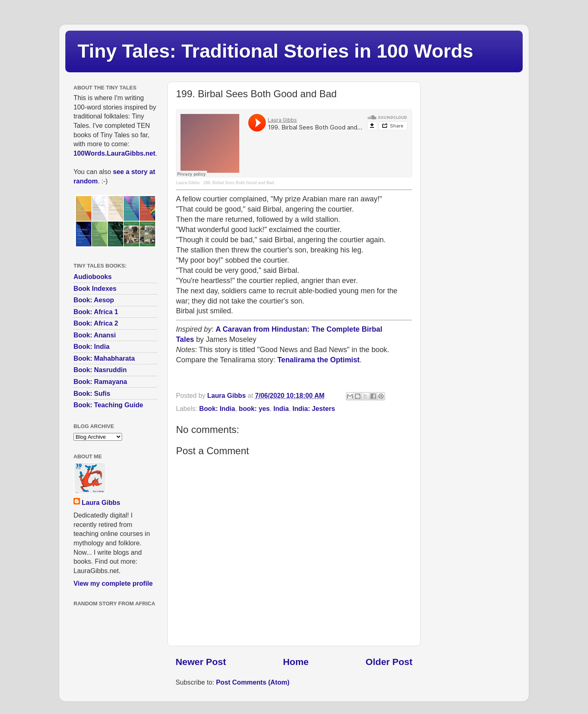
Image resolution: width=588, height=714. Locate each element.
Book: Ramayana (100, 382)
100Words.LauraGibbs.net (114, 153)
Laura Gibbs (188, 183)
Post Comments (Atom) (253, 682)
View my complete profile (113, 583)
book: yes (254, 408)
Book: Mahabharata (104, 358)
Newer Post (201, 662)
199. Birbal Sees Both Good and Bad (239, 183)
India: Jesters (314, 408)
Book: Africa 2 (96, 323)
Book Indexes (95, 288)
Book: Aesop (94, 300)
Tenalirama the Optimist (318, 360)
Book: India (217, 408)
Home (296, 662)
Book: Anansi (95, 335)
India (281, 408)
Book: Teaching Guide (108, 405)
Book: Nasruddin (100, 370)
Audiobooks (93, 277)
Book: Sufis (92, 393)
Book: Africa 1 (96, 312)
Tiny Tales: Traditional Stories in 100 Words (275, 51)
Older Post (389, 662)
